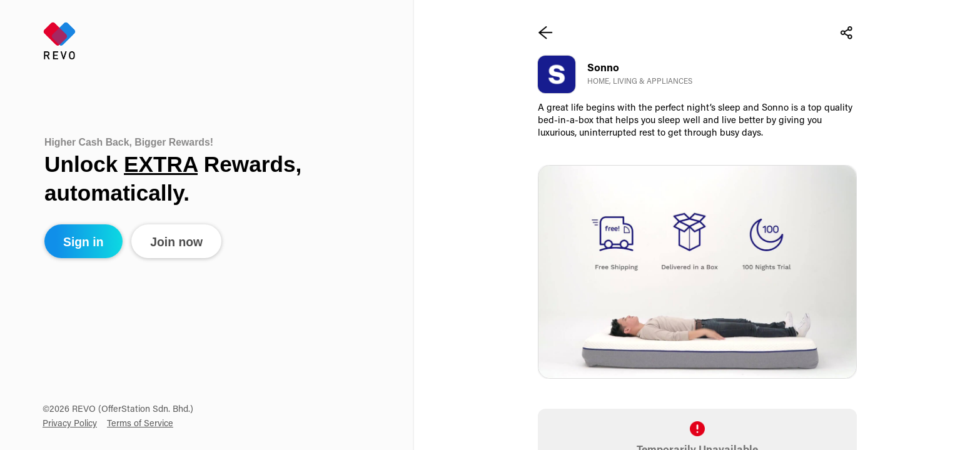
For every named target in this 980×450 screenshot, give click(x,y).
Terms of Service (140, 424)
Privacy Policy (70, 424)
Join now (176, 242)
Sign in (83, 242)
